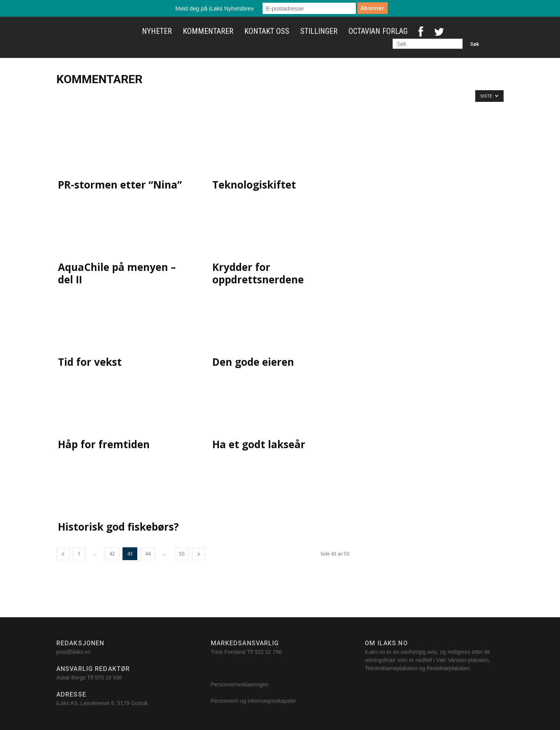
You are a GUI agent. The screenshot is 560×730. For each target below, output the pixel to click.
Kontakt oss (267, 31)
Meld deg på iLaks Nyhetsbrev (215, 8)
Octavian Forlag (378, 31)
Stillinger (319, 31)
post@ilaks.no (73, 652)
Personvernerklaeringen (240, 685)
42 (112, 554)
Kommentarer (208, 31)
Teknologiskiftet (254, 185)
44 (148, 554)
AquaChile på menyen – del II (117, 273)
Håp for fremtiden (104, 444)
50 (182, 554)
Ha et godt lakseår (259, 444)
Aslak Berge (71, 678)
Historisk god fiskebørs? (118, 527)
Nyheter (157, 31)
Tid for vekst (90, 362)
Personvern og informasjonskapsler (254, 701)
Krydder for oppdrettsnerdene (258, 273)
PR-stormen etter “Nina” (120, 185)
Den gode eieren (253, 362)
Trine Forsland (228, 652)
